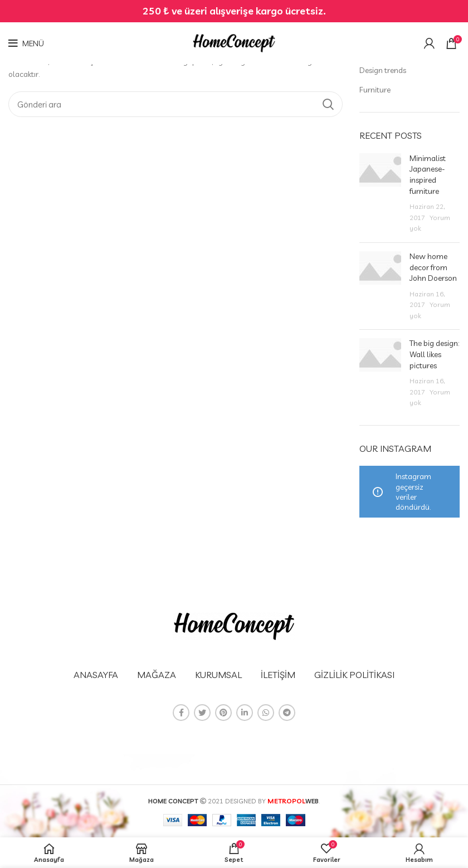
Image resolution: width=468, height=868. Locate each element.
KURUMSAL (218, 675)
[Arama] (175, 104)
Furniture (375, 90)
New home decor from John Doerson (433, 267)
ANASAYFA (96, 675)
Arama (328, 104)
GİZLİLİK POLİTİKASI (354, 675)
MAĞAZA (157, 675)
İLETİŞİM (278, 675)
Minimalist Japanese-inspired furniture (428, 175)
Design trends (383, 70)
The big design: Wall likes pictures (434, 354)
